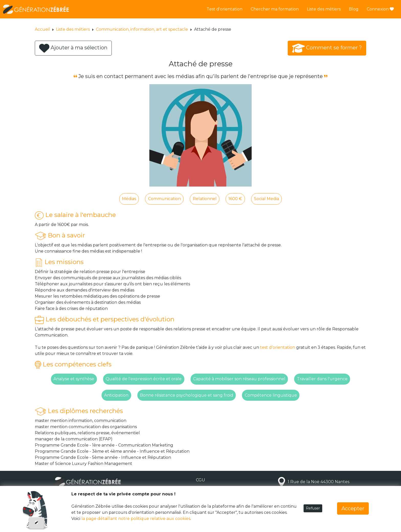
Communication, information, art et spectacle (142, 29)
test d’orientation (278, 347)
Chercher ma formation (275, 9)
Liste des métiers (324, 9)
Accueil (42, 29)
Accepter (353, 508)
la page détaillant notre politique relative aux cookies (136, 519)
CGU (201, 480)
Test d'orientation (225, 9)
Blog (354, 9)
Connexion (380, 9)
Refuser (313, 508)
